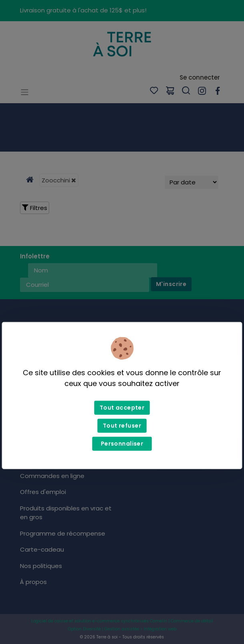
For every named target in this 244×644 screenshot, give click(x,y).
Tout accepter (122, 408)
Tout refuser (122, 426)
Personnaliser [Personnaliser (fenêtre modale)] (122, 444)
